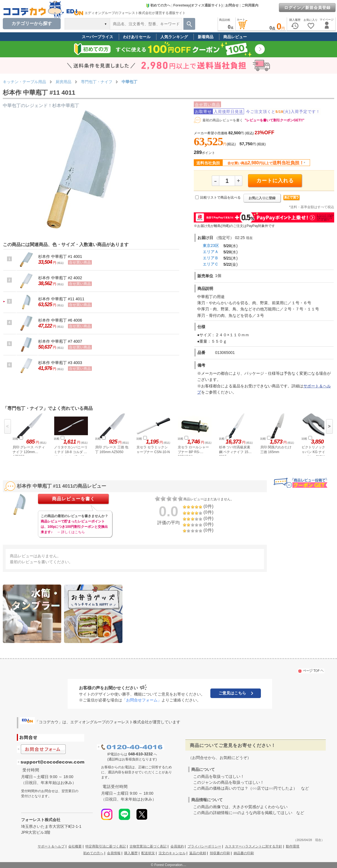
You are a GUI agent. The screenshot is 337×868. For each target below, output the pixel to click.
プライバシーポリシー (204, 846)
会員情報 (114, 853)
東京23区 (211, 246)
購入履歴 (131, 853)
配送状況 (148, 853)
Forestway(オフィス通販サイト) (198, 5)
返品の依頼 (198, 853)
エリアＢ (211, 258)
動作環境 (293, 846)
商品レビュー (235, 37)
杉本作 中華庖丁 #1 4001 (60, 256)
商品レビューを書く (73, 499)
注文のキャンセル (172, 853)
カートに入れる (275, 181)
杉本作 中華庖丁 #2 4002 (60, 278)
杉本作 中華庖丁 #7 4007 (60, 341)
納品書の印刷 (244, 853)
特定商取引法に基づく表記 (106, 846)
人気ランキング (174, 37)
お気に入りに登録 (262, 198)
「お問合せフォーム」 (142, 700)
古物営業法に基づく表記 (148, 846)
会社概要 (75, 846)
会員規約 (177, 846)
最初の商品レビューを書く (223, 120)
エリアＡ (211, 252)
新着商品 (206, 37)
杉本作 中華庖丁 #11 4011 (61, 299)
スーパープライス (97, 37)
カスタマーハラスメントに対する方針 (254, 846)
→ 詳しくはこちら (71, 532)
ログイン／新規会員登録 (307, 8)
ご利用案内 (250, 5)
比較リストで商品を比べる (220, 197)
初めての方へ (158, 5)
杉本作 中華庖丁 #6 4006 (60, 320)
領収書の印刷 (220, 853)
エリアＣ (211, 264)
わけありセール (137, 37)
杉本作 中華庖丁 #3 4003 (60, 363)
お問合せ (232, 5)
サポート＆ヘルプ (51, 846)
